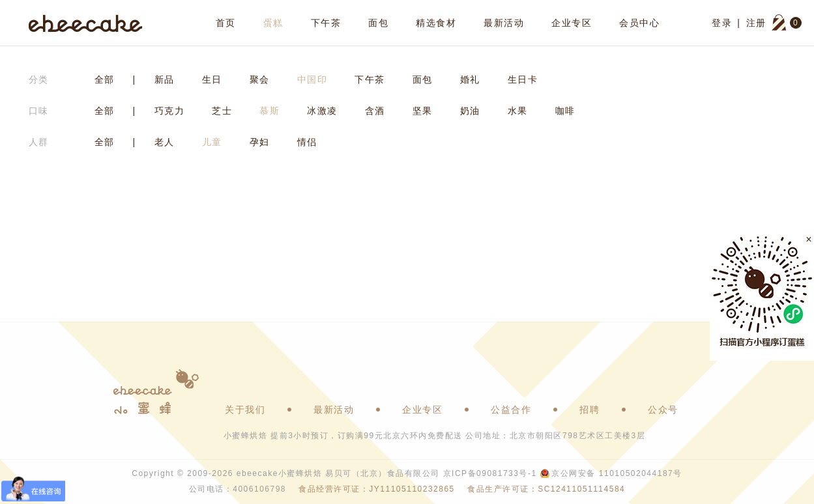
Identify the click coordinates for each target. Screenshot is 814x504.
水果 (518, 111)
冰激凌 (322, 111)
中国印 (313, 79)
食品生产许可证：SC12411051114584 (546, 489)
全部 (105, 79)
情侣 (307, 142)
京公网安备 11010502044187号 (617, 473)
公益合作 (511, 410)
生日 (212, 79)
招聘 (589, 410)
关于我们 (245, 410)
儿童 (212, 142)
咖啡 (565, 111)
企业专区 (572, 23)
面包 (378, 23)
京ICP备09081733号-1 (490, 473)
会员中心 (639, 23)
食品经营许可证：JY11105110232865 (376, 489)
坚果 (423, 111)
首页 (226, 23)
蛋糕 (273, 23)
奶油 (470, 111)
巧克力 (170, 111)
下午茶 (326, 23)
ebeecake (86, 23)
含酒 (375, 111)
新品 (165, 79)
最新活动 (504, 23)
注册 (756, 23)
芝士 (222, 111)
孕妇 (260, 142)
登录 (722, 23)
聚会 (260, 79)
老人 (165, 142)
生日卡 (523, 79)
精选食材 (436, 23)
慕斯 (269, 111)
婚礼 (470, 79)
